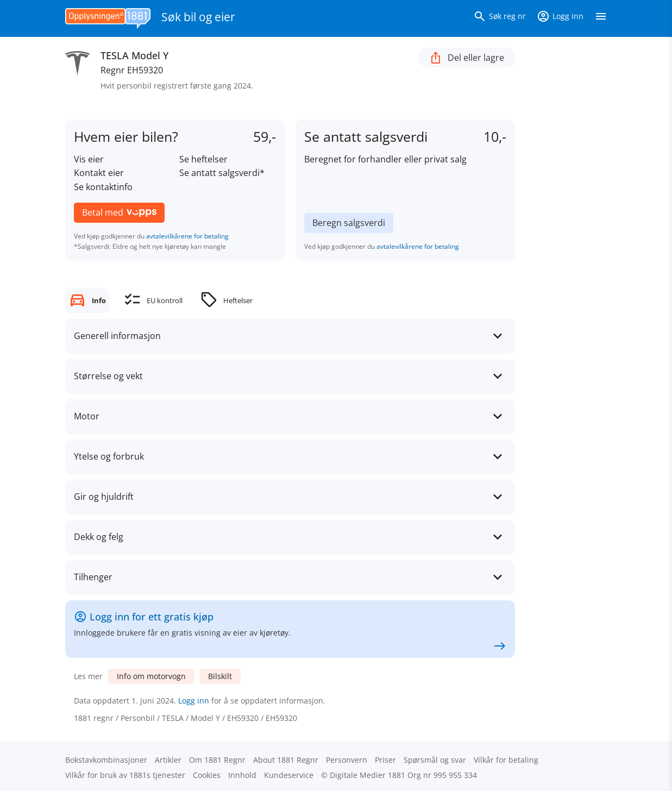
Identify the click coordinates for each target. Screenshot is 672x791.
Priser (385, 760)
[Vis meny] (601, 18)
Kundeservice (289, 775)
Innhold (242, 775)
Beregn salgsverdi (349, 223)
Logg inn (194, 701)
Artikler (168, 760)
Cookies (207, 775)
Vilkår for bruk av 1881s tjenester (125, 775)
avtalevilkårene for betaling (187, 236)
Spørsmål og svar (435, 760)
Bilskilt (220, 676)
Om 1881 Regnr (217, 760)
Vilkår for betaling (506, 760)
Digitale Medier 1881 (368, 775)
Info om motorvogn (151, 676)
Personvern (347, 760)
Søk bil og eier (198, 17)
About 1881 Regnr (286, 760)
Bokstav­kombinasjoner (106, 760)
